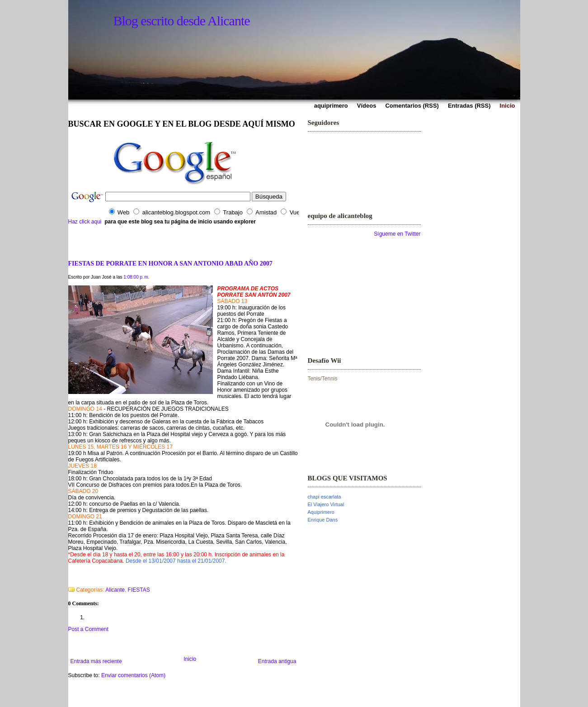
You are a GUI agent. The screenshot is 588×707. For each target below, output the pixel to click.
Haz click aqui (85, 222)
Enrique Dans (323, 520)
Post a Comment (88, 629)
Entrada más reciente (96, 661)
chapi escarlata (325, 497)
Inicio (190, 659)
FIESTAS (139, 590)
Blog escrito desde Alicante (182, 21)
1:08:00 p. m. (136, 277)
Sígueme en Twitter (397, 234)
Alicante (115, 590)
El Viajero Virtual (326, 504)
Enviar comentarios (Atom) (133, 675)
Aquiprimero (321, 512)
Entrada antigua (277, 661)
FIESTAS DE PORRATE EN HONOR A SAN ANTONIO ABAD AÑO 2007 (170, 263)
